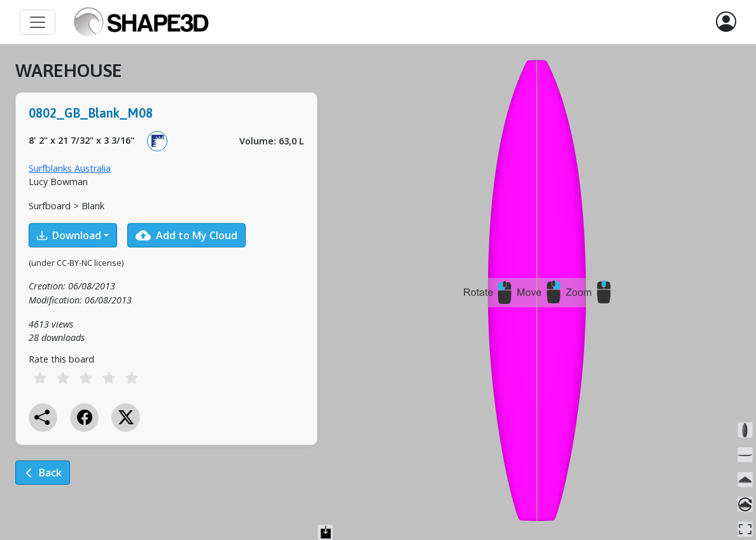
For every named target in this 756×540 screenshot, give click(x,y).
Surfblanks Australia (70, 168)
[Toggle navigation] (38, 22)
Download (69, 235)
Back (43, 473)
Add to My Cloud (186, 235)
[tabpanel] (166, 281)
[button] (726, 22)
